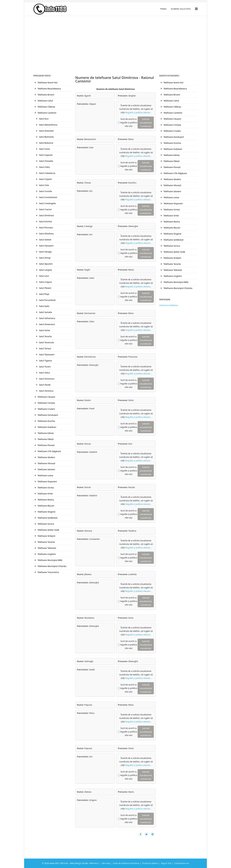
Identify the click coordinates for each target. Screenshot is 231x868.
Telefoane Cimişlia (46, 403)
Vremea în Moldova (169, 305)
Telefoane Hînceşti (46, 463)
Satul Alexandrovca (48, 125)
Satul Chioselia (46, 161)
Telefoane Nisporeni (47, 481)
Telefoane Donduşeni (48, 415)
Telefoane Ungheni (46, 554)
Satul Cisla (44, 185)
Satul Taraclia (45, 336)
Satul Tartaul (45, 348)
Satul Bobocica (46, 143)
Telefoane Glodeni (46, 457)
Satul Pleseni (45, 288)
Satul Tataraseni (46, 355)
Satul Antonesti (46, 131)
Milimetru (94, 863)
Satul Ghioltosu (46, 234)
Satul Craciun (45, 209)
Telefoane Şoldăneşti (47, 518)
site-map (106, 863)
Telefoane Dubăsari (47, 427)
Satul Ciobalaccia (47, 173)
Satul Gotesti (45, 240)
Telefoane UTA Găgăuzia (49, 451)
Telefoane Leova (45, 475)
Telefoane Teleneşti (46, 548)
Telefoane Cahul (45, 101)
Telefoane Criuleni (46, 409)
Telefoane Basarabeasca (49, 89)
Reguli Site (166, 863)
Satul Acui (43, 119)
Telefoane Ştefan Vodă (48, 530)
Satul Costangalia (47, 203)
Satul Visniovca (46, 391)
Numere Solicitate (181, 9)
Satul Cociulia (45, 191)
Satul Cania (44, 149)
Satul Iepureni (46, 264)
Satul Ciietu (44, 167)
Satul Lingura (45, 282)
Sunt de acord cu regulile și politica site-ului (129, 122)
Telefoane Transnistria (48, 572)
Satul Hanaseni (46, 246)
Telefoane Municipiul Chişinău (52, 566)
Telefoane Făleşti (45, 439)
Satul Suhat (44, 330)
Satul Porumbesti (47, 300)
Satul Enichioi (45, 221)
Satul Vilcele (44, 385)
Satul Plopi (44, 294)
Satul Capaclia (45, 155)
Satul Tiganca (45, 361)
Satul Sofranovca (47, 318)
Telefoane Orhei (45, 494)
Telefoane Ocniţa (45, 488)
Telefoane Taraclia (46, 542)
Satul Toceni (44, 367)
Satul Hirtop (44, 258)
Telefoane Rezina (45, 500)
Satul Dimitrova (46, 215)
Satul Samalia (45, 312)
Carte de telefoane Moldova (126, 863)
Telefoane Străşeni (46, 536)
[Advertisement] (115, 38)
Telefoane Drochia (46, 421)
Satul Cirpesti (45, 179)
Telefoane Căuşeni (46, 397)
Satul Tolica (44, 373)
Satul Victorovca (46, 379)
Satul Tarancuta (46, 342)
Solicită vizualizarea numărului (146, 123)
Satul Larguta (45, 270)
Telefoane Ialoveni (46, 469)
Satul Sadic (44, 306)
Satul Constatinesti (48, 197)
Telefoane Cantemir (47, 113)
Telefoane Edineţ (45, 433)
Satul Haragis (45, 252)
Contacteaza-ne (181, 863)
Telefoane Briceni (46, 95)
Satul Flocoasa (46, 228)
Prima (163, 9)
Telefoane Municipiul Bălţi (50, 560)
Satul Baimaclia (46, 137)
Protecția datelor (150, 863)
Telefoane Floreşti (46, 445)
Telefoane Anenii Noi (47, 83)
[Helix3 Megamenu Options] (196, 9)
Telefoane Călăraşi (46, 107)
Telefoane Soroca (46, 524)
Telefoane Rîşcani (46, 506)
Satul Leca (44, 276)
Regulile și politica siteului (138, 112)
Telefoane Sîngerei (46, 512)
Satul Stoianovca (47, 324)
